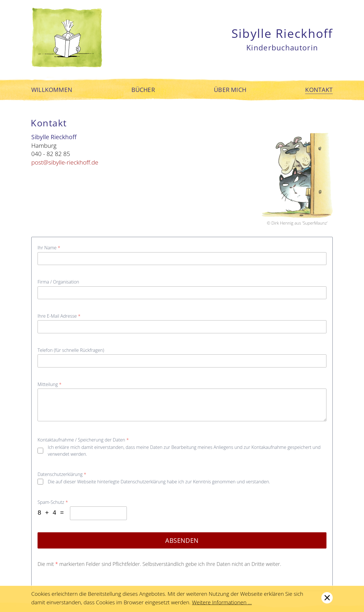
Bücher (143, 90)
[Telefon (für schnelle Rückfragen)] (182, 361)
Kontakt (319, 90)
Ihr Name (49, 248)
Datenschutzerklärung (62, 474)
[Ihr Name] (182, 259)
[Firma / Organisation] (182, 293)
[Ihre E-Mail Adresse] (182, 327)
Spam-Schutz (53, 502)
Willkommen (52, 90)
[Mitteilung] (182, 405)
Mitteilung (49, 384)
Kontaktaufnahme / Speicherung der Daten (83, 440)
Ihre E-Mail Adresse (59, 316)
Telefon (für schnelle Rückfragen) (71, 350)
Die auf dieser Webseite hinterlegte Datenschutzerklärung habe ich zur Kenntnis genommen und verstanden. (159, 482)
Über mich (230, 90)
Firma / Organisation (58, 282)
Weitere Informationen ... (222, 602)
